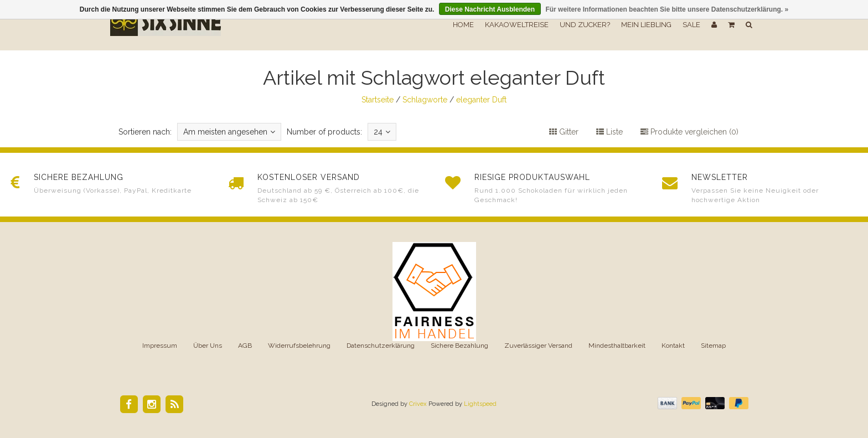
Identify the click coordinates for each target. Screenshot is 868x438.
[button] (731, 25)
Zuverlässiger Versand (538, 346)
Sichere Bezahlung (459, 346)
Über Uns (208, 346)
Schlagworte (425, 100)
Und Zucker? (585, 25)
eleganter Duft (481, 100)
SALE (691, 25)
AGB (245, 346)
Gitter (564, 132)
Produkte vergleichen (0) (689, 132)
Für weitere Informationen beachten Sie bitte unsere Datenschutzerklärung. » (667, 9)
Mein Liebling (646, 25)
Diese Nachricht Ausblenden (490, 9)
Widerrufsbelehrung (299, 346)
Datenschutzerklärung (381, 346)
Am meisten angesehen (229, 132)
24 (382, 132)
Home (463, 25)
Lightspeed (480, 404)
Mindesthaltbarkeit (617, 346)
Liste (609, 132)
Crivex (418, 404)
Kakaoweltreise (517, 25)
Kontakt (673, 346)
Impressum (160, 346)
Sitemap (713, 346)
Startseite (378, 100)
